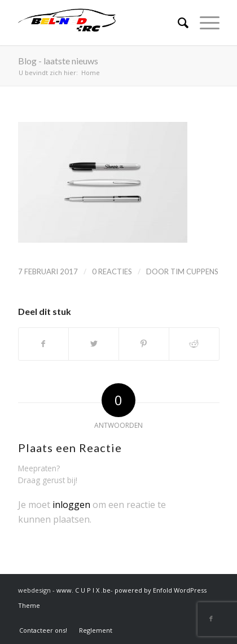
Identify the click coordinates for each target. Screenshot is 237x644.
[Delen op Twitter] (94, 344)
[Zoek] (177, 23)
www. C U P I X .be (84, 590)
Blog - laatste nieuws (58, 61)
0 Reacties (112, 271)
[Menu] (204, 23)
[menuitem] (43, 630)
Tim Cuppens (194, 271)
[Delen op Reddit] (194, 344)
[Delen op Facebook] (44, 344)
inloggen (71, 505)
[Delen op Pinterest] (144, 344)
